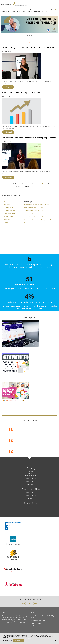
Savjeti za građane (9, 208)
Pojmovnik (7, 220)
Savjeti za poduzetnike (10, 211)
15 (6, 187)
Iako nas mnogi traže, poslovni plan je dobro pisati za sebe (28, 47)
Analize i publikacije (25, 9)
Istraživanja (7, 205)
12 (44, 184)
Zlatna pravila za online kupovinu (33, 208)
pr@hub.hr (37, 626)
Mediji (44, 11)
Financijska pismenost (33, 11)
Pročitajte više (8, 87)
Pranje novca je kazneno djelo (32, 223)
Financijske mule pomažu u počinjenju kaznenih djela (39, 220)
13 (49, 184)
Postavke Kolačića (7, 640)
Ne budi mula (6, 226)
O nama (5, 9)
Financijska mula (29, 214)
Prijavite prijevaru (9, 217)
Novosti (6, 199)
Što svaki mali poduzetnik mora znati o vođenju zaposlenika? (29, 138)
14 (54, 184)
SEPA (23, 11)
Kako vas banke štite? (10, 214)
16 (11, 187)
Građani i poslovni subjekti (11, 11)
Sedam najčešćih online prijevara (33, 211)
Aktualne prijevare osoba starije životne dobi (37, 205)
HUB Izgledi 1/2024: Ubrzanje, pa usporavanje (22, 93)
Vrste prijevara (8, 202)
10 (33, 184)
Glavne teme (13, 9)
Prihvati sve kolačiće (18, 640)
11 (38, 184)
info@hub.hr (38, 623)
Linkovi (6, 223)
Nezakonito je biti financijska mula (34, 217)
